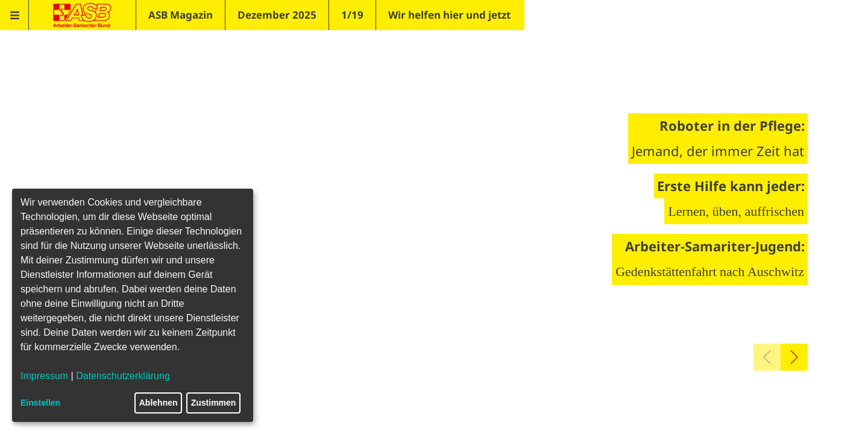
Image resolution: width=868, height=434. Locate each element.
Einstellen (40, 403)
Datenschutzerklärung (123, 376)
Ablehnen (159, 403)
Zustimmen (214, 403)
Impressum (44, 376)
